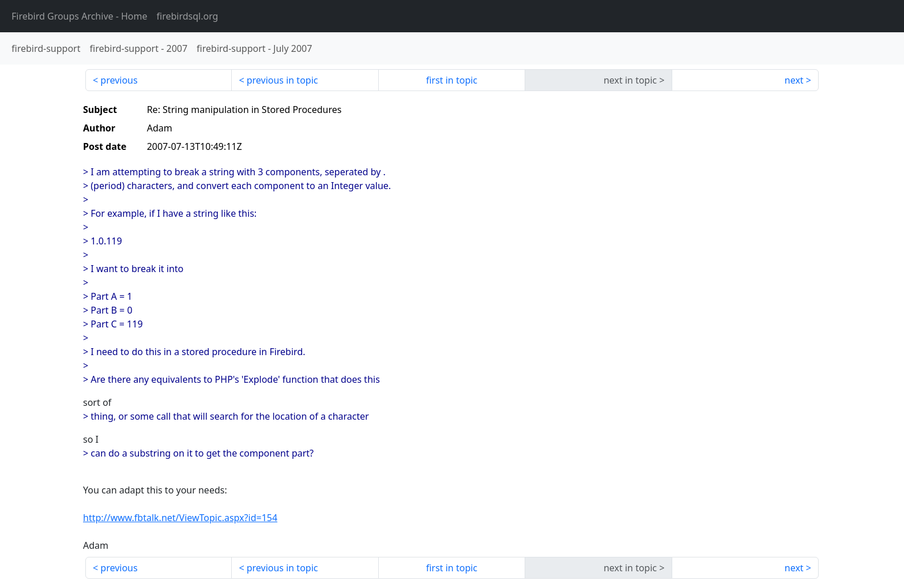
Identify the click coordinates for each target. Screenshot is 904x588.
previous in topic (282, 80)
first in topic (452, 80)
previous (119, 80)
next (794, 80)
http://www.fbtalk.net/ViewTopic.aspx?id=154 (180, 518)
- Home (80, 16)
